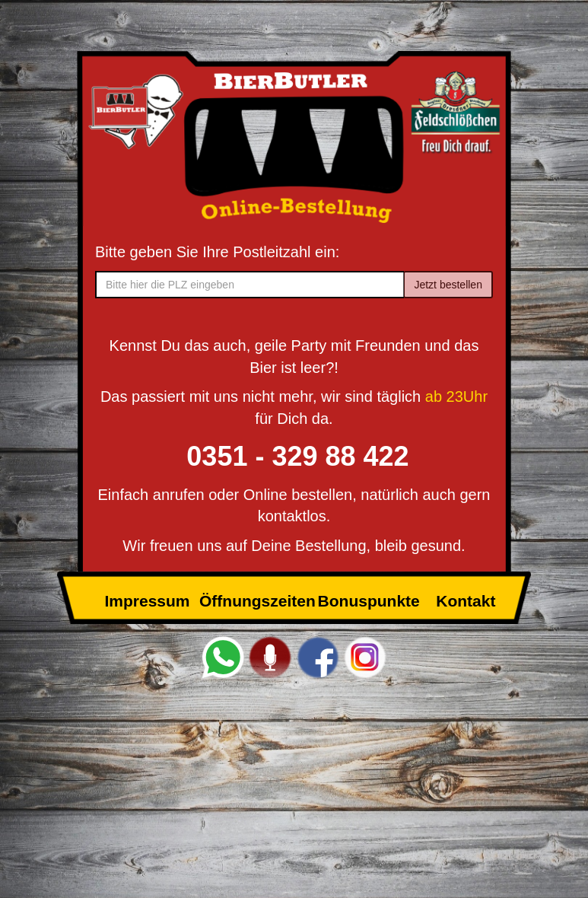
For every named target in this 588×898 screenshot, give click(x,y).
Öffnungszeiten (257, 601)
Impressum (147, 601)
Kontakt (466, 601)
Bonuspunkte (369, 601)
